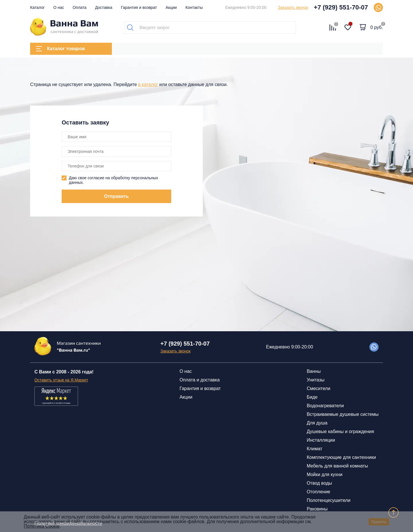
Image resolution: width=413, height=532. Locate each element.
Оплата (79, 7)
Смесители (318, 388)
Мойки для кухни (324, 474)
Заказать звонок (293, 7)
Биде (312, 397)
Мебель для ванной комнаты (337, 466)
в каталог (148, 84)
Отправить (116, 196)
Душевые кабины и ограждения (340, 431)
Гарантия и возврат (139, 7)
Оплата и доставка (200, 380)
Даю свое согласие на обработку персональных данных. (113, 180)
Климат (314, 449)
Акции (171, 7)
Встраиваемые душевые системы (343, 414)
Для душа (317, 423)
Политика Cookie (42, 526)
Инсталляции (321, 440)
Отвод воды (319, 483)
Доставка (104, 7)
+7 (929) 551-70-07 (341, 7)
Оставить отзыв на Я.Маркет (61, 380)
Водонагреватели (325, 406)
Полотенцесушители (328, 500)
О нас (59, 7)
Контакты (194, 7)
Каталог (37, 7)
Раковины (317, 509)
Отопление (318, 492)
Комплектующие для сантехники (341, 457)
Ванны (314, 371)
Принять (379, 522)
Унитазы (315, 380)
